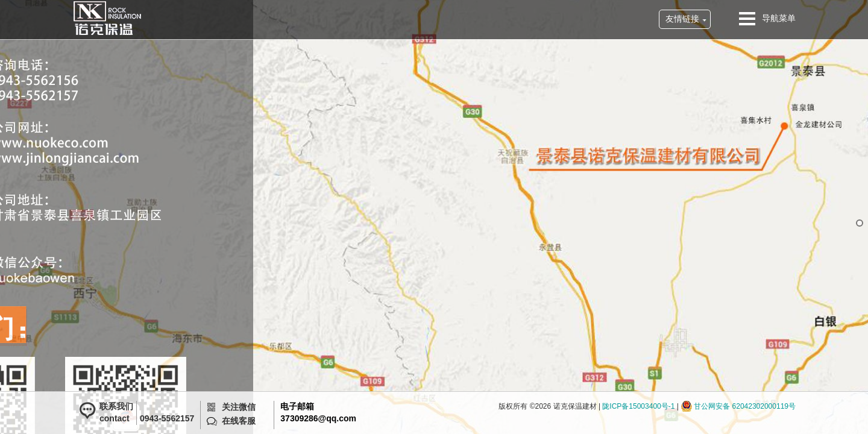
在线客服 (239, 421)
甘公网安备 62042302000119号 (745, 406)
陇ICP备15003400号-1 (638, 406)
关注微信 (239, 407)
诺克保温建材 (107, 18)
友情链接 (682, 19)
